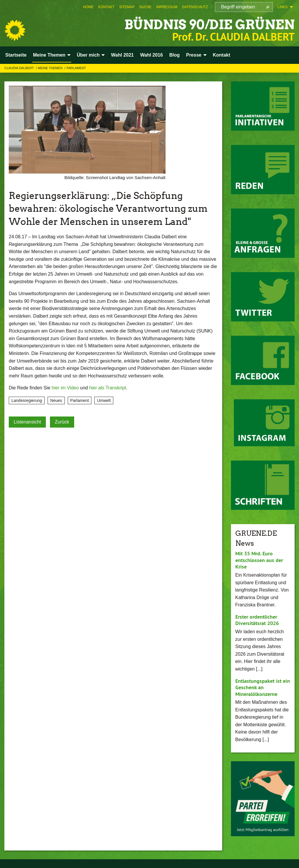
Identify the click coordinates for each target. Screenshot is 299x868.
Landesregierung (27, 400)
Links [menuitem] (283, 7)
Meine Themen (51, 68)
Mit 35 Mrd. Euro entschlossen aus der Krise (259, 560)
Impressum (167, 7)
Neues (56, 400)
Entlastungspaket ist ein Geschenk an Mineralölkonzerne (263, 687)
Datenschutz (195, 7)
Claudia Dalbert (20, 68)
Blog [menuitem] (175, 55)
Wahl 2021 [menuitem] (122, 55)
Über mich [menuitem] (88, 55)
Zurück (62, 422)
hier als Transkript (107, 388)
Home (88, 7)
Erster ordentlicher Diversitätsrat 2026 (257, 620)
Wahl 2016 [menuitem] (152, 55)
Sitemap (127, 7)
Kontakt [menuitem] (222, 55)
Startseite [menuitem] (16, 55)
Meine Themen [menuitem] (49, 55)
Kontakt (106, 7)
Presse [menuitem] (194, 55)
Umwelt (104, 400)
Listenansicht (27, 422)
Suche (145, 7)
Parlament (76, 68)
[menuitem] (88, 7)
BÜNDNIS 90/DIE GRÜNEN (210, 25)
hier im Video (65, 388)
